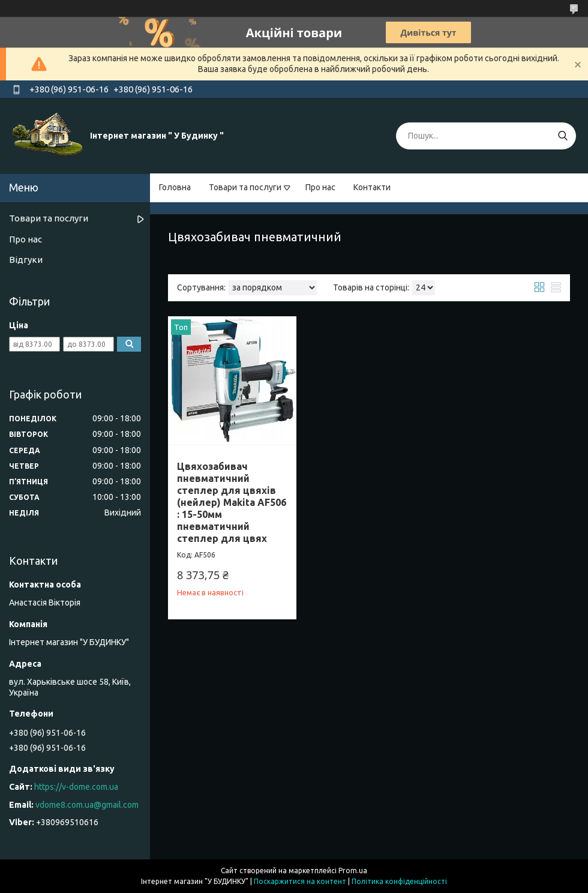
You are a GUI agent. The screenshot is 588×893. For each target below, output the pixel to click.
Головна (175, 187)
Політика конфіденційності (399, 881)
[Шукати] (562, 136)
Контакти (372, 187)
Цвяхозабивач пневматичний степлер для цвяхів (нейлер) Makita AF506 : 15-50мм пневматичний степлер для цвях (232, 502)
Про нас (320, 187)
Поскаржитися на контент (300, 881)
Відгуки (26, 260)
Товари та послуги (245, 187)
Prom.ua (353, 870)
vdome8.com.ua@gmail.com (87, 805)
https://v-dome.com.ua (76, 787)
